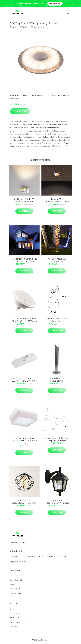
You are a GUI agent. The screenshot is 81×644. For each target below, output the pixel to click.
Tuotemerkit (26, 95)
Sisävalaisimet (16, 580)
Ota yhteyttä (15, 613)
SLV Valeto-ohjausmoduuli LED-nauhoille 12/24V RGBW (24, 380)
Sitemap (13, 627)
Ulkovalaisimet (38, 95)
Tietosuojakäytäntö (18, 622)
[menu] (68, 13)
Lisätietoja (20, 111)
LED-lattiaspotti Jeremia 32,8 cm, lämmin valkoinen (24, 260)
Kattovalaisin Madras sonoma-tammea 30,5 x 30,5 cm (24, 441)
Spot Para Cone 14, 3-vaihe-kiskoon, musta (57, 320)
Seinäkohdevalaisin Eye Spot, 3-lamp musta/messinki (57, 439)
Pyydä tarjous (55, 4)
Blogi (12, 609)
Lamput (13, 575)
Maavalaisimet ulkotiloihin (55, 95)
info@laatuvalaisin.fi (18, 562)
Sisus (12, 584)
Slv (68, 95)
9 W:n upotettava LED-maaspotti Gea (57, 260)
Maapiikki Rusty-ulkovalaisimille (57, 380)
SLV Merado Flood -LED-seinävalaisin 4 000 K (24, 200)
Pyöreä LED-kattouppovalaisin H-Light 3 (57, 200)
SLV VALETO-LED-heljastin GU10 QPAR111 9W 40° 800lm (24, 320)
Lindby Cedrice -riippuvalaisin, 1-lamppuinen (24, 502)
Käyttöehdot (15, 618)
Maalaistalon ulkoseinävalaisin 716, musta (57, 502)
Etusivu (13, 27)
